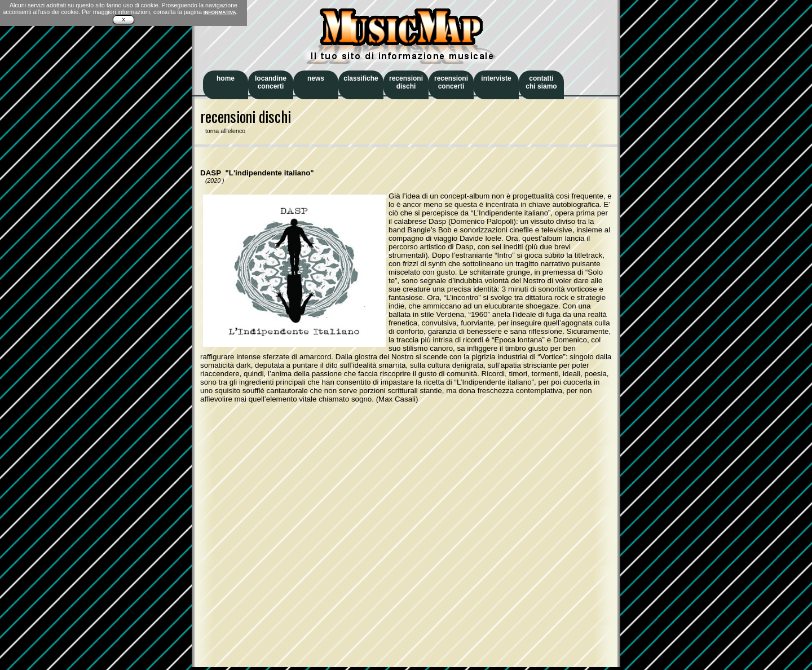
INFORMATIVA (220, 12)
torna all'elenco (223, 131)
